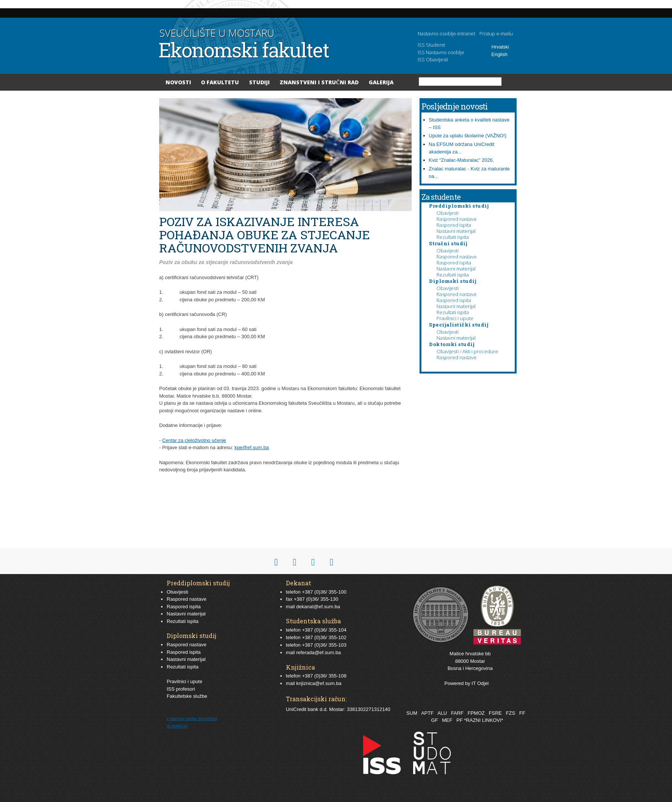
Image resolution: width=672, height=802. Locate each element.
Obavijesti (448, 213)
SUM (412, 713)
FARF (457, 713)
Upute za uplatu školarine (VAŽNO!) (468, 136)
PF (460, 720)
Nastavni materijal (456, 231)
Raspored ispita (454, 225)
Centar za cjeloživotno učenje (194, 440)
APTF (427, 713)
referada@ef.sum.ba (319, 652)
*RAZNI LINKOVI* (483, 720)
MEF (447, 720)
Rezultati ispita (453, 237)
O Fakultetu (220, 82)
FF (522, 713)
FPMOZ (476, 713)
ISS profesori (181, 689)
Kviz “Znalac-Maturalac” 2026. (461, 160)
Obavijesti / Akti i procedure (467, 351)
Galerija (381, 82)
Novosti (178, 82)
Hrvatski (500, 47)
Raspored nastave (457, 219)
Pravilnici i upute (455, 318)
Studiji (259, 82)
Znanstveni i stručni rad (319, 82)
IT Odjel (480, 683)
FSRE (495, 713)
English (499, 54)
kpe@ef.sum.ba (252, 447)
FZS (511, 713)
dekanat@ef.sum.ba (318, 607)
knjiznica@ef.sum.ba (319, 683)
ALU (442, 713)
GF (435, 720)
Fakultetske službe (187, 696)
